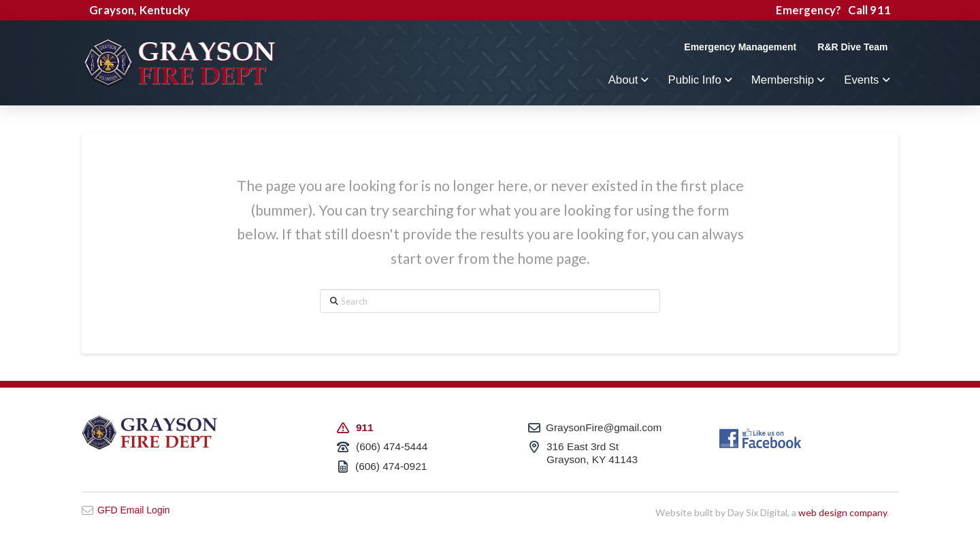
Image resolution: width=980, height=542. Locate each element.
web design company (843, 512)
